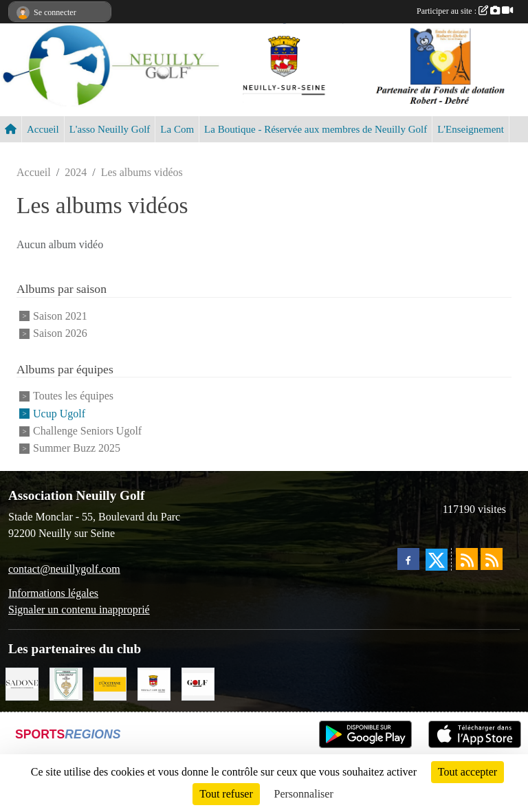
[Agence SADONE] (22, 682)
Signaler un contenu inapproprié (79, 610)
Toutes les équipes (73, 396)
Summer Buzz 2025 (77, 449)
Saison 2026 (60, 333)
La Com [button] (177, 129)
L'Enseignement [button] (471, 129)
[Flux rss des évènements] (492, 559)
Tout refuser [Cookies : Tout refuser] (226, 794)
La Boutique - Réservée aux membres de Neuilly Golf (316, 129)
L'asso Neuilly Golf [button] (110, 129)
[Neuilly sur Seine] (154, 682)
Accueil (43, 129)
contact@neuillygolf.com (64, 569)
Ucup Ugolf (59, 414)
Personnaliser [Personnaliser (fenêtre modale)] (304, 794)
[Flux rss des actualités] (467, 559)
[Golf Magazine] (198, 682)
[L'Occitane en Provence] (110, 682)
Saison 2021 (60, 316)
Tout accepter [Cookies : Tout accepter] (467, 772)
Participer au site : (465, 11)
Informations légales (53, 593)
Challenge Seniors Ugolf (87, 431)
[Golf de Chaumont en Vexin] (66, 682)
